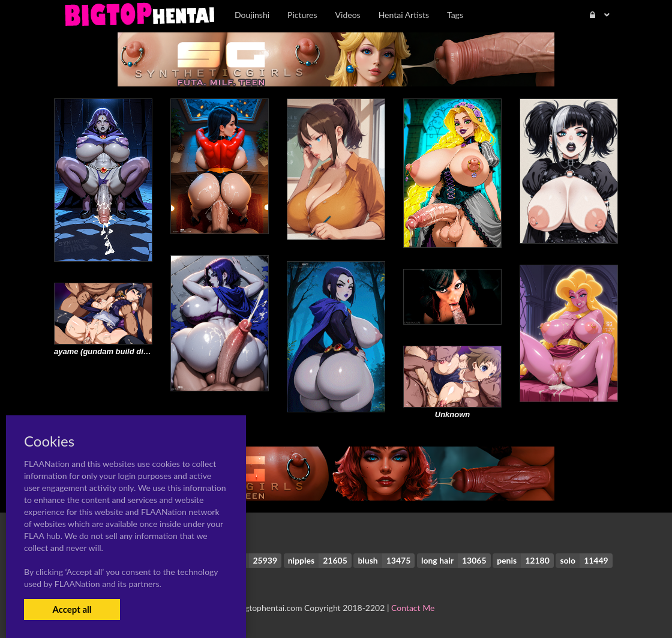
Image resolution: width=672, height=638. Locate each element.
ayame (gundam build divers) (108, 351)
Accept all (72, 609)
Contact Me (413, 608)
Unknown (453, 414)
